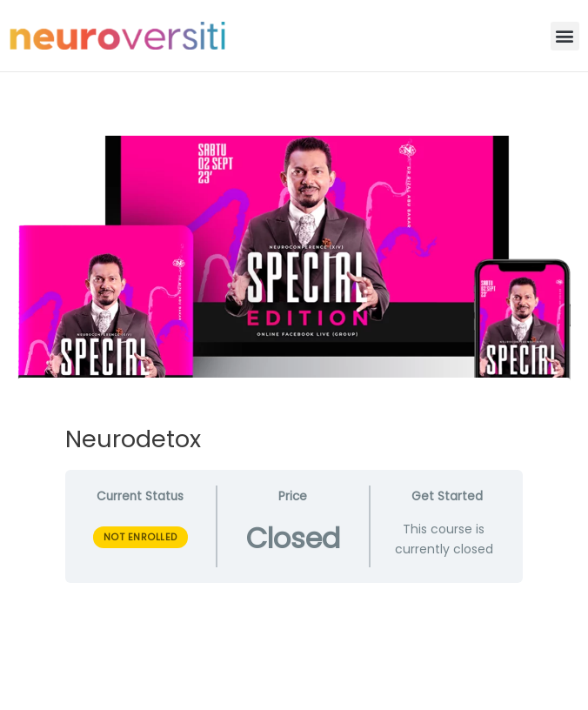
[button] (565, 36)
